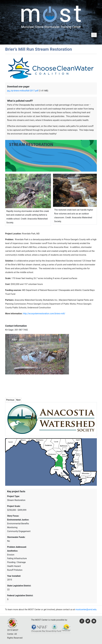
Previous (10, 400)
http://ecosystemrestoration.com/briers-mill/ (44, 314)
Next (18, 400)
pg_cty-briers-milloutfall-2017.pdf (23, 91)
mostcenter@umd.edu (86, 609)
